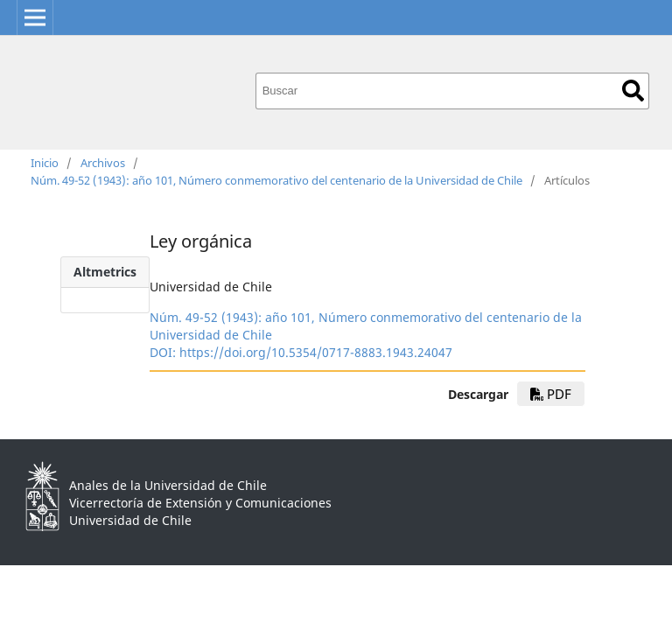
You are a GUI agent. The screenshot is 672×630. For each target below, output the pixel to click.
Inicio (45, 163)
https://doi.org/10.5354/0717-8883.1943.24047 (316, 352)
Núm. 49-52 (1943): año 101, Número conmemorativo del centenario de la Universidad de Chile (276, 180)
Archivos (103, 163)
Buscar (633, 91)
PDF (551, 394)
